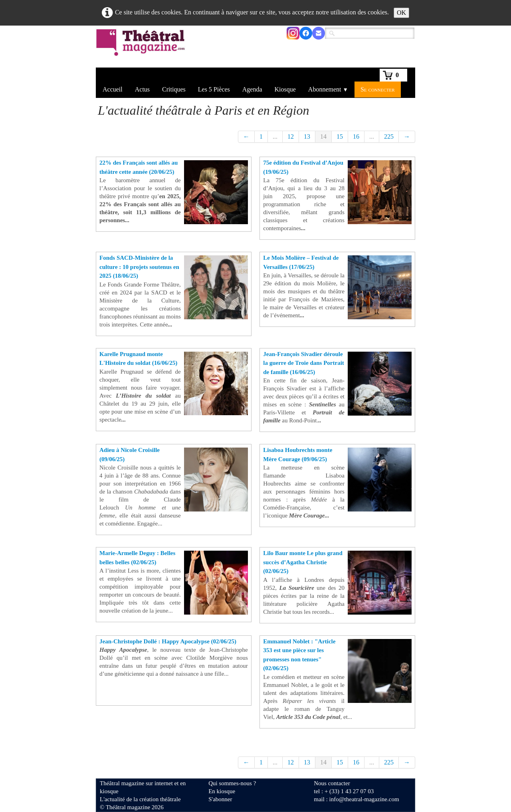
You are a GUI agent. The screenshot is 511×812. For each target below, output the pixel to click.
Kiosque (285, 89)
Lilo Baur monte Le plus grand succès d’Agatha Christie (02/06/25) (303, 562)
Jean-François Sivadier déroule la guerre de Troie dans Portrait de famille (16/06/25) (304, 363)
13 (307, 136)
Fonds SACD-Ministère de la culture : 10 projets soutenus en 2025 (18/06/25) (139, 267)
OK (401, 13)
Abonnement (328, 89)
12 (291, 136)
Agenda (252, 89)
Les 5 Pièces (214, 89)
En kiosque (222, 791)
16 (356, 136)
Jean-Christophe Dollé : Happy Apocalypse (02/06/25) (168, 641)
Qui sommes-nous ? (232, 783)
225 (389, 136)
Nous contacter (332, 783)
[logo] (142, 48)
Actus (142, 89)
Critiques (174, 89)
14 (323, 136)
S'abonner (220, 799)
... (275, 136)
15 (340, 136)
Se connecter (378, 89)
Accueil (113, 89)
